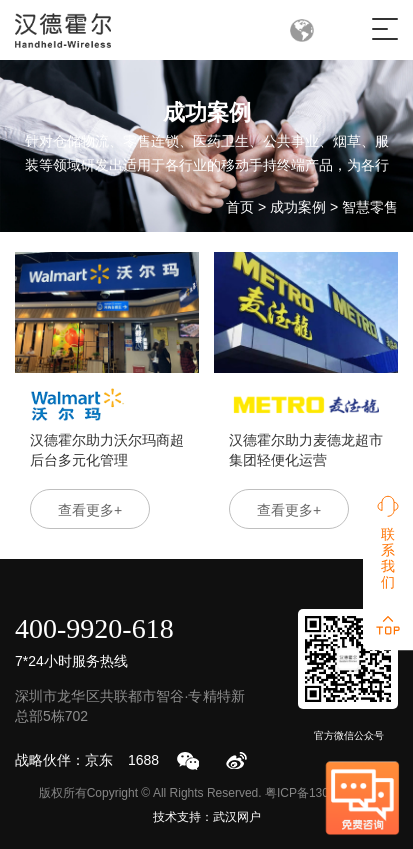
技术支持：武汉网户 (207, 817)
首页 (240, 207)
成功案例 (298, 207)
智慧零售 (370, 207)
